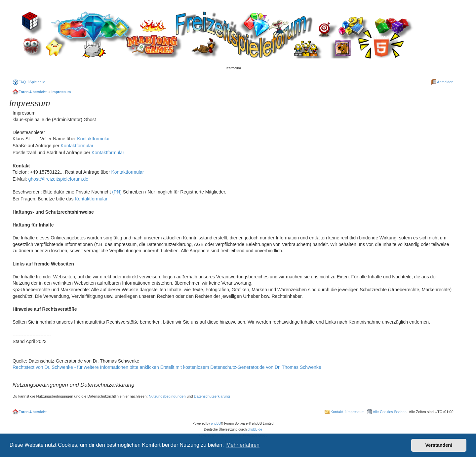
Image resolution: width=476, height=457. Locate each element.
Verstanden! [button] (439, 445)
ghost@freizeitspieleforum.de (58, 179)
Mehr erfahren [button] (243, 445)
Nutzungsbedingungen (167, 396)
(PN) (117, 192)
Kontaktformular (93, 139)
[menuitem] (19, 82)
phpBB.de (255, 429)
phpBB (216, 423)
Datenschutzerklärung (212, 396)
